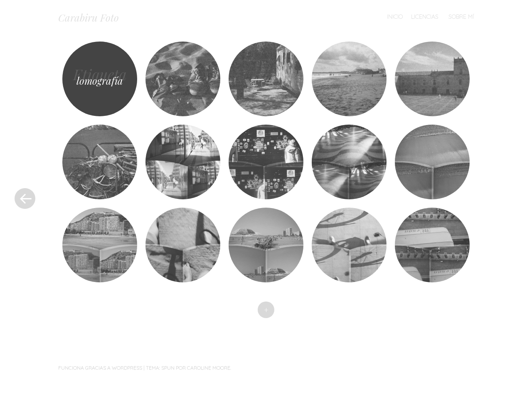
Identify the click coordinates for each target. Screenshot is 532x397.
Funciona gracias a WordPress (100, 368)
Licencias (425, 17)
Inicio (395, 17)
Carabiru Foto (89, 17)
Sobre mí (461, 17)
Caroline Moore (209, 368)
